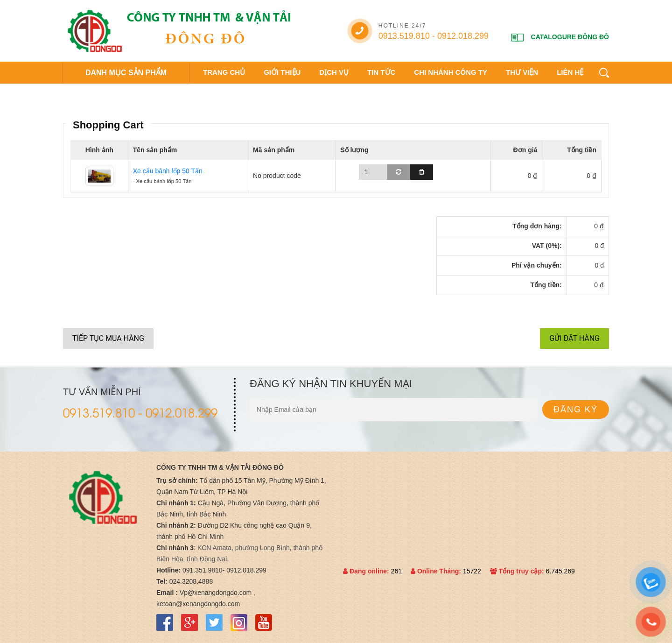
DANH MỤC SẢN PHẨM (126, 73)
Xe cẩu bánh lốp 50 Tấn (168, 171)
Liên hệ (570, 72)
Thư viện (522, 72)
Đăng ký (576, 410)
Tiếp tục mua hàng (108, 338)
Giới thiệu (282, 72)
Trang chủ (224, 72)
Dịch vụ (334, 72)
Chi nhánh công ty (451, 72)
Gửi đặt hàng (574, 338)
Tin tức (381, 72)
